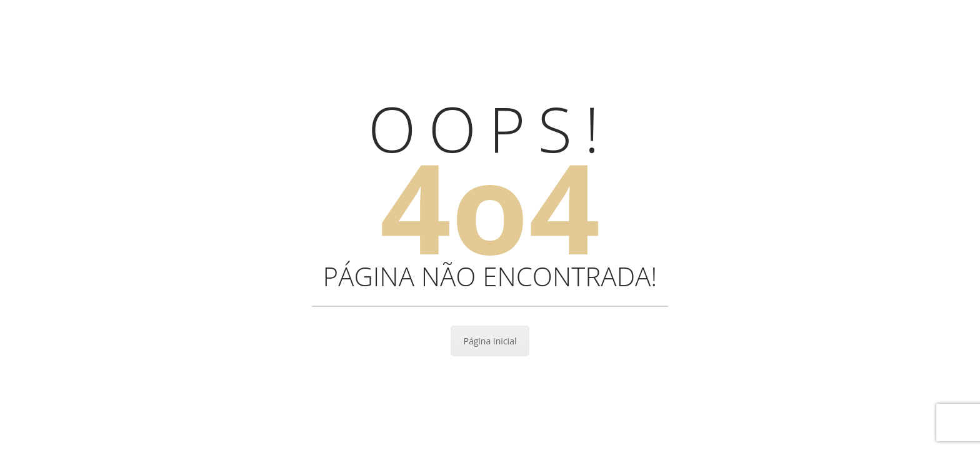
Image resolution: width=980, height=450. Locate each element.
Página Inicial (490, 341)
